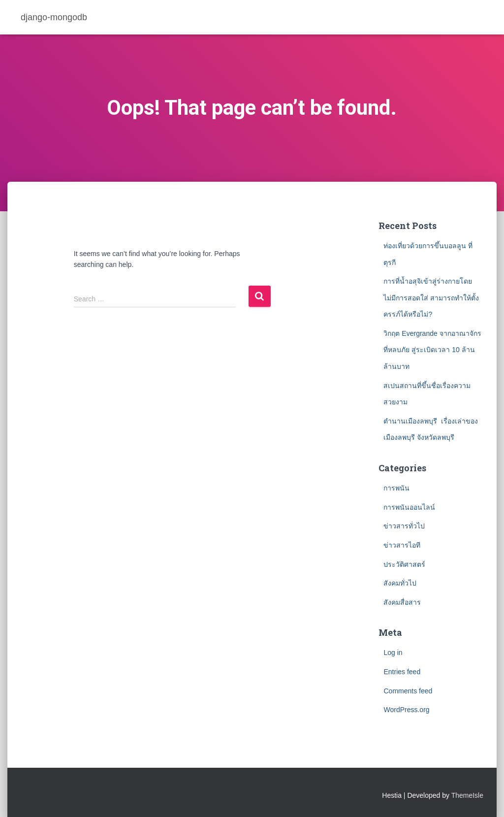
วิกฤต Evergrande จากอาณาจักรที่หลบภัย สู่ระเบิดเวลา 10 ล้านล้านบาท (432, 350)
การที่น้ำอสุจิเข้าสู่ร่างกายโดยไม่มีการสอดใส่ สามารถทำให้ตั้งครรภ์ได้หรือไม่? (431, 298)
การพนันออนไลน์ (409, 507)
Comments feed (408, 691)
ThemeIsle (467, 795)
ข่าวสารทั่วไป (404, 526)
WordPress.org (406, 710)
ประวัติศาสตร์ (404, 564)
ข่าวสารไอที (402, 545)
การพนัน (396, 488)
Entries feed (402, 672)
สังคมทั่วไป (400, 583)
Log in (393, 653)
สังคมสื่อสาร (402, 602)
